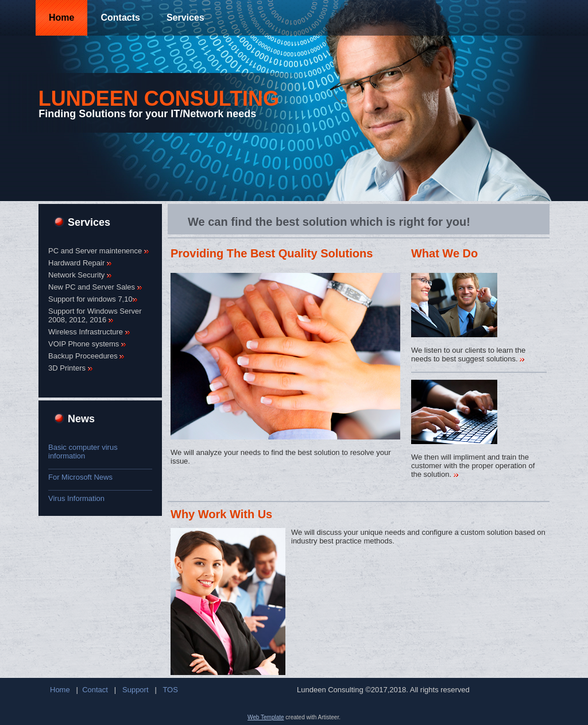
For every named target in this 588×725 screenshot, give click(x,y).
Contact (95, 690)
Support (136, 690)
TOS (170, 690)
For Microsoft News (80, 477)
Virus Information (76, 498)
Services (185, 18)
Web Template (266, 717)
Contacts (120, 18)
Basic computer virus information (83, 452)
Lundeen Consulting (159, 99)
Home (61, 18)
